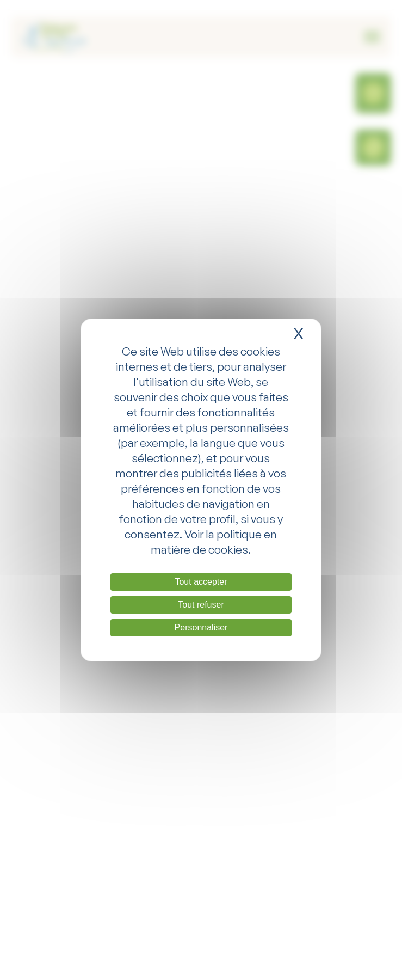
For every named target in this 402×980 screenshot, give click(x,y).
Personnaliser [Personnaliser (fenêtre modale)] (201, 627)
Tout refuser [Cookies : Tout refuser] (201, 605)
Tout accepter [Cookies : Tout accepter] (201, 582)
